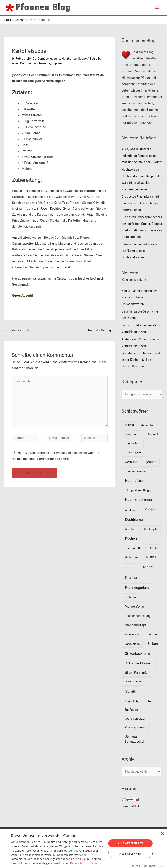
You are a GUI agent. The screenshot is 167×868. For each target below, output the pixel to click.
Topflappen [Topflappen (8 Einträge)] (132, 719)
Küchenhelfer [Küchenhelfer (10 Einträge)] (134, 557)
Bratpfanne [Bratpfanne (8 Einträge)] (132, 443)
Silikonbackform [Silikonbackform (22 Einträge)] (137, 663)
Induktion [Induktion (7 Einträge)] (131, 519)
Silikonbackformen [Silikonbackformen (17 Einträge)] (139, 672)
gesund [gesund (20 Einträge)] (151, 471)
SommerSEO (131, 815)
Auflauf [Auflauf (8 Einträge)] (129, 434)
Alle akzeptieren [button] (131, 843)
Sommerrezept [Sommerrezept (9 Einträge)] (135, 690)
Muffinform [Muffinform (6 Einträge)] (131, 566)
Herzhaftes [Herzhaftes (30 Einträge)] (134, 490)
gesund (56, 59)
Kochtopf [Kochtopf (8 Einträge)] (131, 538)
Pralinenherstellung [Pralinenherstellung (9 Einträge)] (138, 625)
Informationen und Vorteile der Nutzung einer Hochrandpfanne (141, 261)
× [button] (162, 834)
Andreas (127, 348)
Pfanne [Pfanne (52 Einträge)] (147, 576)
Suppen (59, 63)
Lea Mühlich (130, 362)
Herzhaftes (70, 59)
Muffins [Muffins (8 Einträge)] (151, 566)
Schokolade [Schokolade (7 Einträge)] (132, 653)
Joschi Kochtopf (52, 209)
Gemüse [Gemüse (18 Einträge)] (131, 471)
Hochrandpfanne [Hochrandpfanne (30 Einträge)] (138, 508)
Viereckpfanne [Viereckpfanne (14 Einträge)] (135, 736)
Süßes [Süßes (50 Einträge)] (131, 700)
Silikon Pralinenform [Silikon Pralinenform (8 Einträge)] (138, 681)
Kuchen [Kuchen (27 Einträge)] (131, 547)
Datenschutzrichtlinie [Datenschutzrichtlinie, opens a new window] (83, 863)
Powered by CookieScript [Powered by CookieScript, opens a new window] (148, 866)
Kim (124, 301)
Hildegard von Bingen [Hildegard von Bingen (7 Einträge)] (138, 499)
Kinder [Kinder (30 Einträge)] (150, 519)
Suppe (84, 59)
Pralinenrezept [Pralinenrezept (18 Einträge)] (135, 634)
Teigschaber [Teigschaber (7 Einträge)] (132, 710)
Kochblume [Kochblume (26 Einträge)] (134, 529)
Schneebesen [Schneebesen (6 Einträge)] (133, 644)
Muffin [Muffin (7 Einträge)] (154, 557)
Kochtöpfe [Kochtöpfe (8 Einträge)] (151, 538)
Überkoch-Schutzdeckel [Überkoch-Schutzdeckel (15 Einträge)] (134, 748)
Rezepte (46, 63)
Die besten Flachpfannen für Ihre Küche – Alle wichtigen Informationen (142, 215)
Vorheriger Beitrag (20, 330)
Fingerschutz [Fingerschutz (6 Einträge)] (133, 452)
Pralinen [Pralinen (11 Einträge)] (130, 606)
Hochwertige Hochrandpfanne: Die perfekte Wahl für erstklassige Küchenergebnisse (137, 188)
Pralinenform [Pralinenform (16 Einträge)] (134, 616)
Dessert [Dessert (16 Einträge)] (153, 443)
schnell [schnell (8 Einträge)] (153, 643)
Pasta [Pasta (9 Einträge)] (128, 576)
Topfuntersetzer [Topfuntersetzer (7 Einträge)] (135, 727)
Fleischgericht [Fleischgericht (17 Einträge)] (135, 461)
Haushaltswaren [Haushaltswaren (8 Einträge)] (135, 480)
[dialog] (83, 849)
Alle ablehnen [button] (131, 854)
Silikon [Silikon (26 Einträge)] (153, 653)
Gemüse (43, 59)
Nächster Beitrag (101, 330)
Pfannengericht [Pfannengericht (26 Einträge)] (137, 597)
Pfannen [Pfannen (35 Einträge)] (132, 587)
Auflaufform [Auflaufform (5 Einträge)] (149, 434)
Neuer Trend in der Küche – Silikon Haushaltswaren (140, 308)
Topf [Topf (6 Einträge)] (151, 710)
